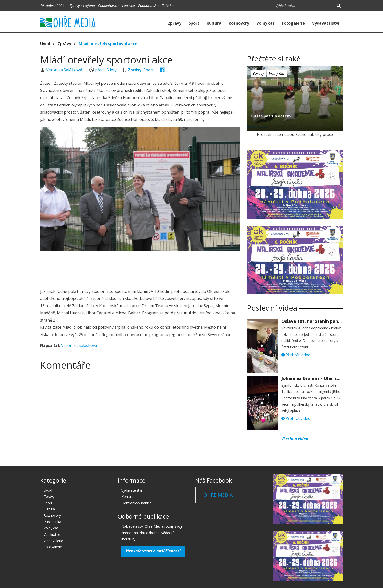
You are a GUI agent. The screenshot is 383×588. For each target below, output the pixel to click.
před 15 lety (106, 70)
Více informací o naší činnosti (153, 551)
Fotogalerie (293, 23)
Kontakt (128, 497)
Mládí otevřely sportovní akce (108, 44)
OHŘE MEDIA (218, 495)
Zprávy (175, 23)
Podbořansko (148, 5)
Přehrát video (296, 355)
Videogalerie (53, 541)
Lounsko (128, 5)
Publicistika (52, 522)
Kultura (214, 23)
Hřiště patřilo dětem (271, 116)
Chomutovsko (108, 5)
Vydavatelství (326, 23)
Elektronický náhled (137, 503)
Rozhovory (239, 23)
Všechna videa (295, 439)
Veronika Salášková (65, 70)
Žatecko (168, 5)
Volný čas (266, 23)
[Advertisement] (140, 268)
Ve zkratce (52, 534)
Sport (194, 23)
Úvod (45, 44)
